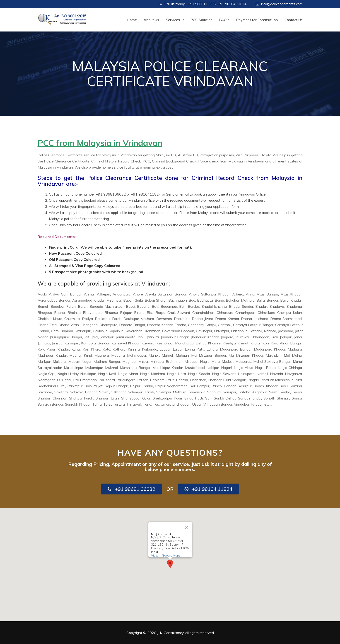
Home (132, 20)
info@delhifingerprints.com (282, 4)
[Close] (186, 527)
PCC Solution (201, 20)
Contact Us (294, 20)
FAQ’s (224, 20)
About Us (151, 20)
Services (175, 20)
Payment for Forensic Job (257, 20)
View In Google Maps (166, 555)
